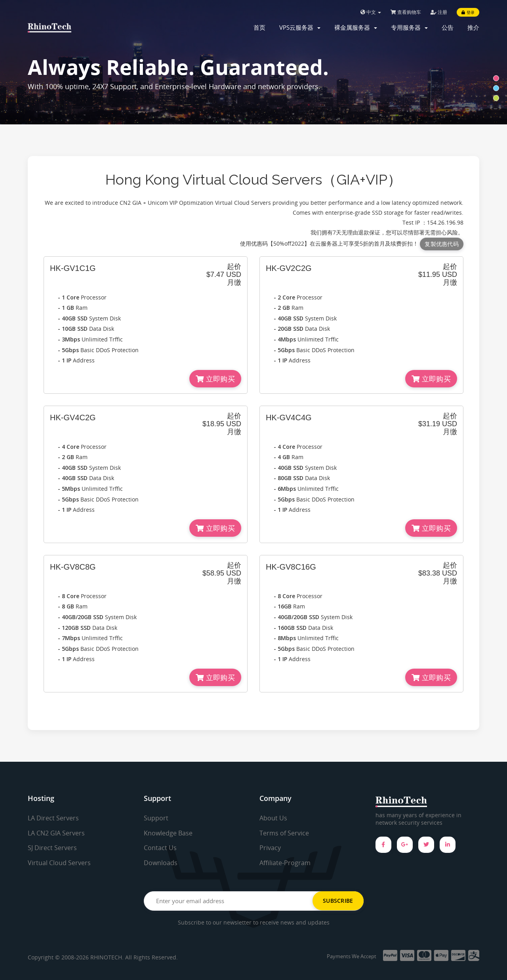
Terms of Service (284, 833)
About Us (273, 818)
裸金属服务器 (356, 27)
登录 (468, 12)
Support (156, 818)
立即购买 (215, 379)
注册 (439, 12)
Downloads (161, 863)
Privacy (270, 848)
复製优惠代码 (442, 244)
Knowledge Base (168, 833)
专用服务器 (409, 27)
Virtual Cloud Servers (59, 863)
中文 (371, 12)
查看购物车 (406, 12)
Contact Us (160, 848)
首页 (259, 27)
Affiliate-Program (285, 863)
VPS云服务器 (300, 27)
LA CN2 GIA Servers (56, 833)
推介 (473, 27)
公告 (448, 27)
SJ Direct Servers (52, 848)
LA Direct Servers (53, 818)
